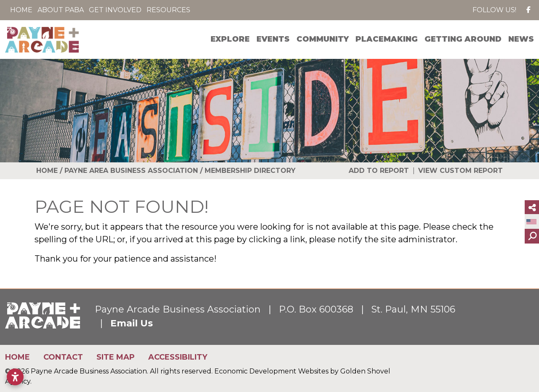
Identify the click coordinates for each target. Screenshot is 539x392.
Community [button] (323, 39)
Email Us (132, 323)
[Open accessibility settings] (15, 377)
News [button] (521, 39)
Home (21, 10)
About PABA (61, 10)
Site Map (116, 357)
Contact (63, 357)
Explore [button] (230, 39)
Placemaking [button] (387, 39)
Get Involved (115, 10)
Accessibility (178, 357)
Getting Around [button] (463, 39)
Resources (168, 10)
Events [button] (273, 39)
